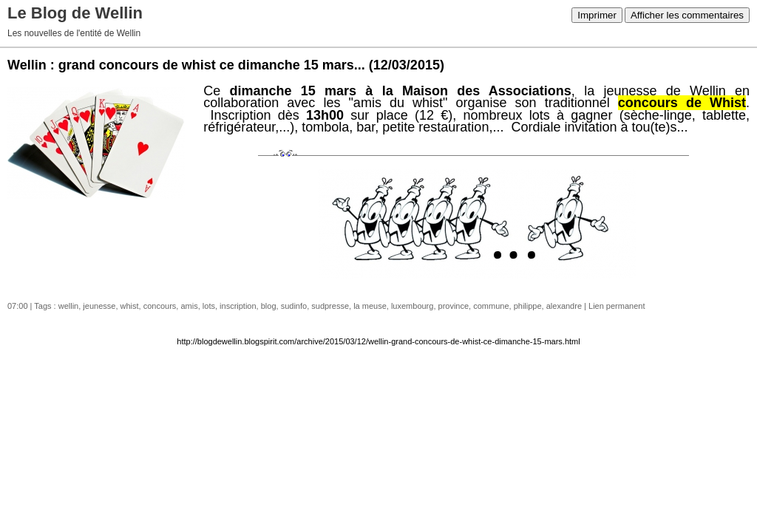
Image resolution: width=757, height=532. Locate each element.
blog (269, 306)
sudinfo (294, 306)
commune (491, 306)
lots (209, 306)
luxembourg (412, 306)
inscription (238, 306)
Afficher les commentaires (687, 15)
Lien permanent (617, 306)
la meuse (370, 306)
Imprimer (597, 15)
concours (160, 306)
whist (130, 306)
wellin (69, 306)
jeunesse (99, 306)
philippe (528, 306)
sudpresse (330, 306)
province (454, 306)
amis (189, 306)
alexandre (564, 306)
